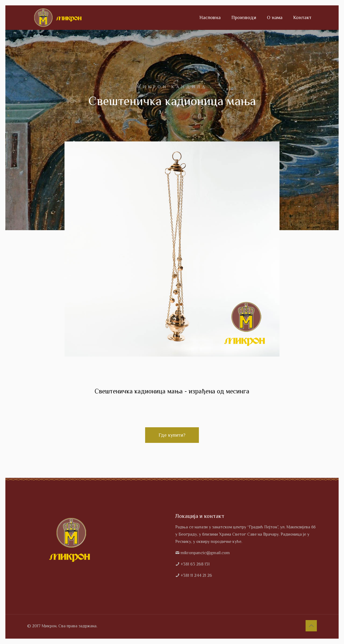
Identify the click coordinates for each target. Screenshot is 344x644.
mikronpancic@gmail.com (205, 553)
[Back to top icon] (311, 626)
